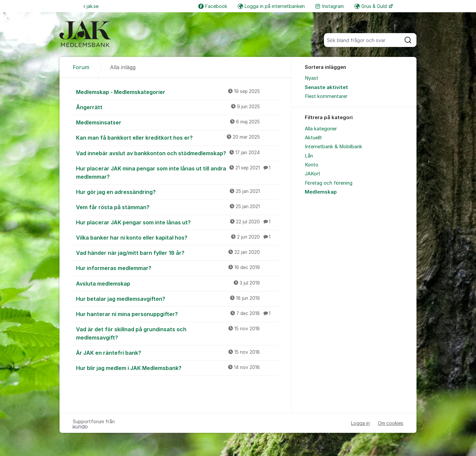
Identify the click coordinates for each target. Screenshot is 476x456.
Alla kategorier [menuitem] (321, 129)
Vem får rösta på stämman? (177, 207)
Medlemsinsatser (177, 122)
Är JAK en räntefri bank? (177, 352)
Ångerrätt (177, 107)
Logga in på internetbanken (271, 6)
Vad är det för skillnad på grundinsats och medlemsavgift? (177, 333)
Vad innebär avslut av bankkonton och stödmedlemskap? (177, 153)
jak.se (91, 6)
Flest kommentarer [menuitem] (326, 96)
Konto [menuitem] (312, 165)
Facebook (213, 6)
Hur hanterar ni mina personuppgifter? (177, 314)
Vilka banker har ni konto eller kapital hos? (177, 237)
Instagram (330, 6)
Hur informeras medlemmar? (177, 268)
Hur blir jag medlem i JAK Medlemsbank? (177, 368)
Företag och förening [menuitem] (329, 183)
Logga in (360, 423)
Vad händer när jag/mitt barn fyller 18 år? (177, 252)
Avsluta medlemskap (177, 283)
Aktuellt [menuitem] (313, 138)
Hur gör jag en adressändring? (177, 192)
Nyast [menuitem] (312, 78)
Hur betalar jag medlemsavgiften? (177, 298)
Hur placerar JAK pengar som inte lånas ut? (177, 222)
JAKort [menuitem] (313, 174)
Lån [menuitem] (309, 156)
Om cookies (391, 423)
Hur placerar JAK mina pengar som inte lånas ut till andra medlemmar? (177, 172)
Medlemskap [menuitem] (321, 192)
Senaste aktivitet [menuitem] (326, 87)
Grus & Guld (371, 6)
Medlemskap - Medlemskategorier (177, 92)
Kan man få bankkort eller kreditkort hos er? (177, 137)
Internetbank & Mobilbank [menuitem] (334, 147)
